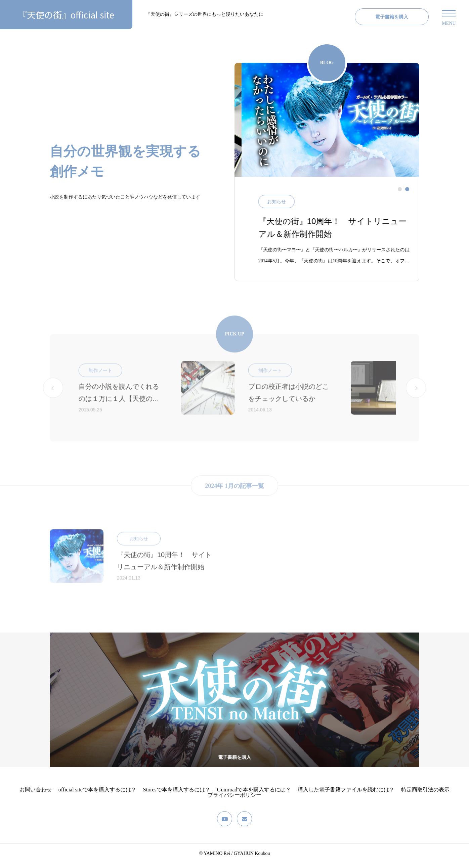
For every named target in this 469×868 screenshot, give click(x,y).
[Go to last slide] (53, 399)
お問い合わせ (36, 794)
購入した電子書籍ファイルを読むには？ (346, 794)
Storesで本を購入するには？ (177, 794)
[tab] (400, 193)
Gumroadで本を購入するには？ (254, 794)
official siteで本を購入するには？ (97, 794)
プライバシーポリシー (234, 799)
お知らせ (286, 206)
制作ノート (187, 382)
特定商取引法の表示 (425, 794)
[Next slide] (416, 399)
